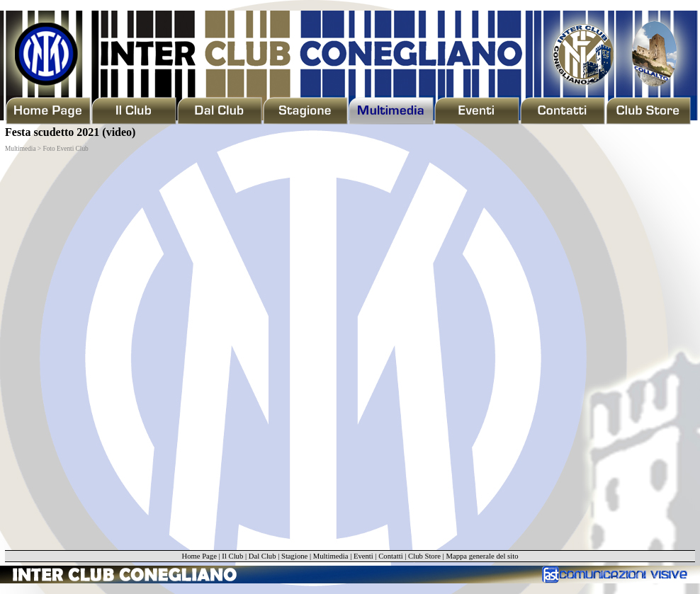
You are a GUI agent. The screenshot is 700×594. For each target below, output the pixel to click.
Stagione (294, 556)
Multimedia (331, 556)
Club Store (424, 556)
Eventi (363, 556)
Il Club (232, 556)
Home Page (199, 556)
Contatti (390, 556)
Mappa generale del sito (482, 556)
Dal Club (262, 556)
